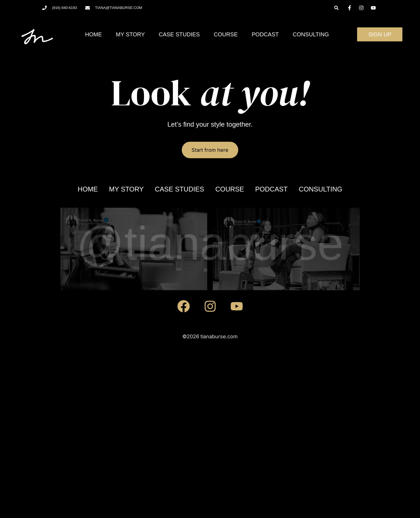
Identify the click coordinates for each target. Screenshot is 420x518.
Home (93, 34)
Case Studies (179, 34)
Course (226, 34)
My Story (130, 34)
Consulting (311, 34)
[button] (337, 8)
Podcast (265, 34)
